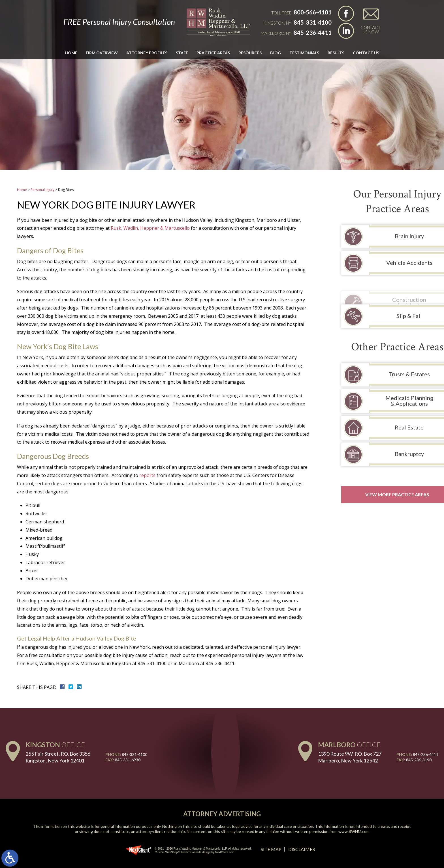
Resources (250, 53)
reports (147, 475)
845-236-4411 (313, 33)
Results (336, 53)
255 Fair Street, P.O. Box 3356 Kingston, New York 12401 (58, 757)
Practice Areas (213, 53)
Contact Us (366, 53)
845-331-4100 (313, 22)
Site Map (271, 849)
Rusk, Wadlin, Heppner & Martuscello (150, 228)
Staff (182, 53)
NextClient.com (225, 852)
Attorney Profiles (147, 53)
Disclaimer (302, 849)
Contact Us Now (371, 29)
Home (71, 53)
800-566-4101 (313, 12)
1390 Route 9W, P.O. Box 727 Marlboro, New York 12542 (350, 757)
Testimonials (304, 53)
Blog (276, 53)
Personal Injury (42, 190)
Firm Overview (102, 53)
